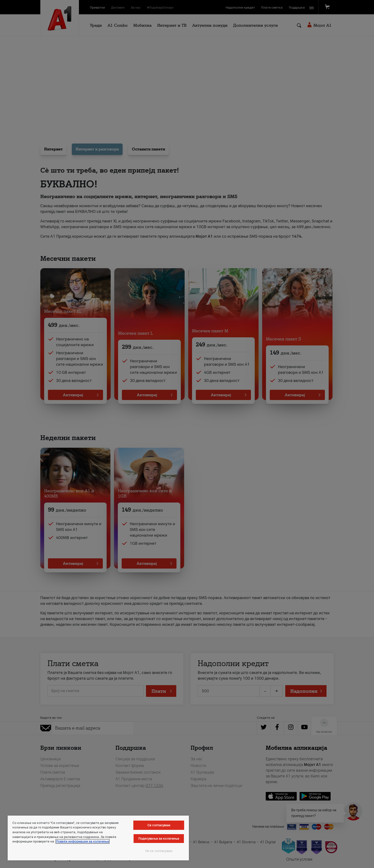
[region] (98, 838)
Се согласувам (159, 825)
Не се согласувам (159, 851)
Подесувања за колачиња (159, 839)
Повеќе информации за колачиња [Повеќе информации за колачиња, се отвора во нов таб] (83, 841)
